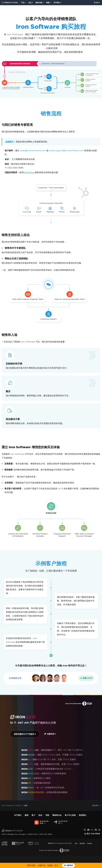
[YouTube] (88, 830)
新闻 (27, 815)
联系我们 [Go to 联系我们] (18, 805)
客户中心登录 (70, 815)
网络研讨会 (57, 815)
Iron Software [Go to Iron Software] (7, 805)
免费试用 (50, 734)
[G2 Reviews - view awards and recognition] (42, 822)
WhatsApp (29, 172)
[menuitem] (24, 3)
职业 (40, 815)
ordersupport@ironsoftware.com (66, 151)
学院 (47, 815)
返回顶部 (95, 805)
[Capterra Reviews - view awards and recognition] (60, 822)
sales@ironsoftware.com (33, 151)
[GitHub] (85, 830)
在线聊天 (9, 142)
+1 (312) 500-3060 (14, 168)
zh (96, 3)
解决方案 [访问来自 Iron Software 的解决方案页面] (39, 3)
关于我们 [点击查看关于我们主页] (57, 3)
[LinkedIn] (99, 830)
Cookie (89, 843)
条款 (76, 843)
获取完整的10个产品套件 (25, 734)
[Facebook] (96, 830)
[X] (92, 830)
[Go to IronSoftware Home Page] (10, 3)
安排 (14, 159)
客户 (33, 815)
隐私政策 (82, 843)
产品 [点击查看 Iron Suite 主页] (23, 3)
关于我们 (18, 815)
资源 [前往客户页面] (48, 3)
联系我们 (83, 815)
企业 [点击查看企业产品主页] (30, 3)
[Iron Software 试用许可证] (68, 865)
